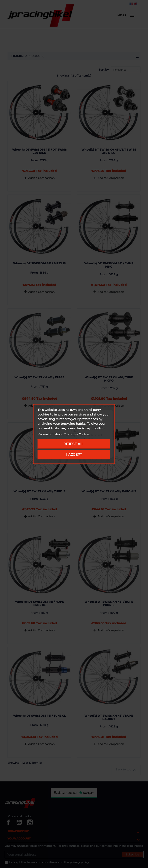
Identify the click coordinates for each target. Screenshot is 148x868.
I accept (74, 455)
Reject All (74, 444)
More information (50, 434)
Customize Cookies (77, 434)
